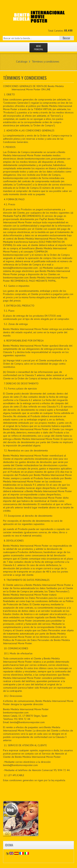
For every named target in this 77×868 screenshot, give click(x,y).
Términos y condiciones (46, 61)
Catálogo (22, 61)
